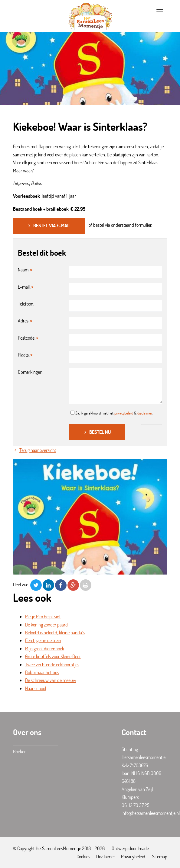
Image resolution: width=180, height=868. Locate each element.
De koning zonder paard (46, 625)
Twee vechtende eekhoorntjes (52, 664)
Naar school (36, 688)
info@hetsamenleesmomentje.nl (151, 813)
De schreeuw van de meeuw (51, 680)
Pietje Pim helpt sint (43, 616)
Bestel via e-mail (49, 225)
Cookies (83, 856)
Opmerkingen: (31, 372)
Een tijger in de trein (43, 640)
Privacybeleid (133, 856)
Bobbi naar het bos (42, 672)
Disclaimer (106, 856)
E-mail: (24, 287)
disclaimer (145, 413)
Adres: (24, 320)
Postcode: (27, 338)
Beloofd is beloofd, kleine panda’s (55, 632)
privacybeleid (124, 413)
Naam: (24, 269)
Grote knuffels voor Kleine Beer (53, 656)
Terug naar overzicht (35, 450)
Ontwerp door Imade (130, 848)
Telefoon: (26, 304)
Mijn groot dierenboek (45, 648)
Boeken (20, 751)
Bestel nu (97, 432)
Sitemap (160, 856)
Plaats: (24, 355)
